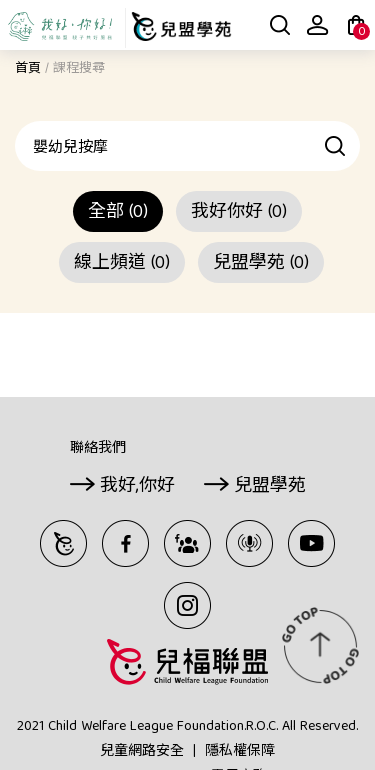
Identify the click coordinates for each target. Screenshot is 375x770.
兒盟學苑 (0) (261, 264)
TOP (320, 645)
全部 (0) (118, 213)
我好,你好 (137, 487)
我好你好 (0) (239, 213)
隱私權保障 (240, 752)
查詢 (336, 146)
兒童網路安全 (142, 752)
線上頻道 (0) (122, 264)
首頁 (28, 69)
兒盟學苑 (270, 487)
